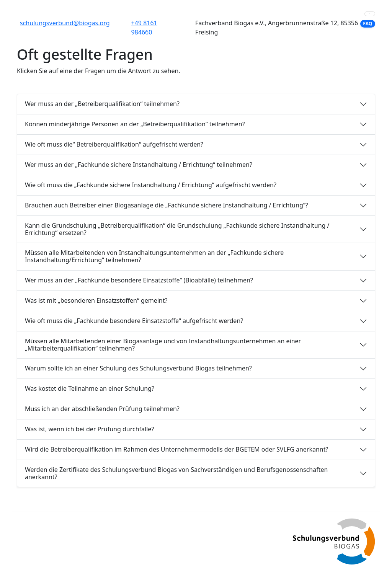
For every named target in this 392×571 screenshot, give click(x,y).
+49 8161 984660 (144, 28)
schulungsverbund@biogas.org (65, 23)
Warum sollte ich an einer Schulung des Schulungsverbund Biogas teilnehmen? (138, 368)
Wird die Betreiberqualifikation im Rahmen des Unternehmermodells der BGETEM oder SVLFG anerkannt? (176, 449)
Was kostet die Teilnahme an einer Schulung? (90, 388)
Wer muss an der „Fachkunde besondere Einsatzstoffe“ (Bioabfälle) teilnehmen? (139, 280)
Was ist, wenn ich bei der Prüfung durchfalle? (89, 429)
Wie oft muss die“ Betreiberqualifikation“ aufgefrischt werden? (114, 144)
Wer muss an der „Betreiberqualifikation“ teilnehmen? (102, 104)
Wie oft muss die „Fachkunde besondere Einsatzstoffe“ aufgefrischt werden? (134, 321)
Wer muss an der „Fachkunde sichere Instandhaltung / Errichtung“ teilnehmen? (139, 165)
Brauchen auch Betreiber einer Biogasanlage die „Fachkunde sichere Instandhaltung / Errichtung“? (166, 205)
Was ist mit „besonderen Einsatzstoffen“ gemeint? (96, 300)
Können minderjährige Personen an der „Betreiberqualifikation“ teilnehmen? (135, 124)
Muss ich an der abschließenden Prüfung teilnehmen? (102, 409)
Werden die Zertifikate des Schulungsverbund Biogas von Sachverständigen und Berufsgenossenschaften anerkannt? (176, 473)
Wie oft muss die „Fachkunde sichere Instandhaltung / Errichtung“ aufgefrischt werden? (151, 185)
